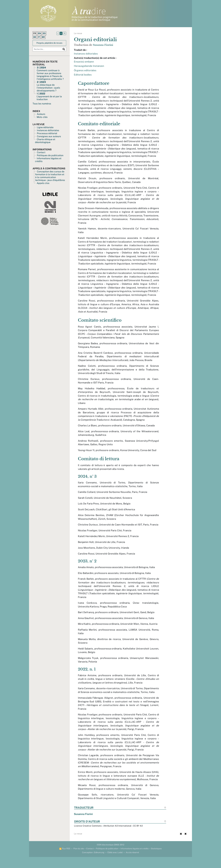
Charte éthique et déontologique (45, 141)
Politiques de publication (50, 155)
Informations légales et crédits (135, 860)
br (43, 37)
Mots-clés (42, 117)
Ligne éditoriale (45, 127)
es (44, 33)
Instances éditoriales (48, 130)
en (39, 33)
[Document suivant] (185, 845)
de (35, 37)
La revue (78, 33)
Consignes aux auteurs (49, 136)
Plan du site (79, 860)
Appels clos (43, 183)
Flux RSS (65, 860)
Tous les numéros (42, 104)
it (39, 37)
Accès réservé (132, 863)
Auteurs (41, 114)
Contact (41, 152)
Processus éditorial (47, 133)
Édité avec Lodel (115, 863)
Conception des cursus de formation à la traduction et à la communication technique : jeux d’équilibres (50, 176)
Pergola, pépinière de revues (49, 43)
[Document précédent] (181, 845)
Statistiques (156, 860)
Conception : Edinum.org (93, 863)
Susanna (103, 45)
